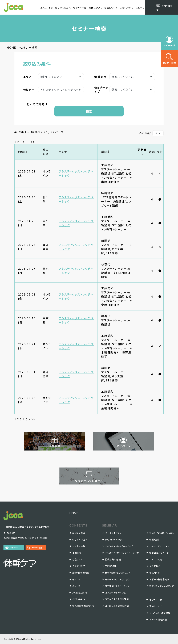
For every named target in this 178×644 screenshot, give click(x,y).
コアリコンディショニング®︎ (162, 586)
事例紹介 (77, 553)
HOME (74, 513)
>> (33, 142)
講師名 (106, 152)
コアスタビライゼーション (117, 586)
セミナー (64, 152)
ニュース (140, 8)
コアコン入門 (156, 559)
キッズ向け (155, 573)
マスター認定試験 (158, 619)
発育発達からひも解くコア (118, 573)
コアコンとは (46, 8)
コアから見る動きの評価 (117, 599)
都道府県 (46, 152)
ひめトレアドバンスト (159, 546)
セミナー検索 (37, 548)
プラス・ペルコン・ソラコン (162, 533)
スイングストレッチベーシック (119, 546)
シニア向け (155, 566)
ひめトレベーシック (114, 539)
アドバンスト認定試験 (160, 613)
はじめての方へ (63, 8)
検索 (89, 111)
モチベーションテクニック (117, 579)
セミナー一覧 (80, 8)
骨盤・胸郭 (154, 539)
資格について (95, 8)
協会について (111, 8)
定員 (152, 152)
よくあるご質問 (80, 593)
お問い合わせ (79, 599)
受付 (160, 152)
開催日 (23, 152)
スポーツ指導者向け (159, 579)
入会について (127, 8)
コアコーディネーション (116, 593)
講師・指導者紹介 (81, 573)
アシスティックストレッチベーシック (122, 553)
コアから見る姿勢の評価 (117, 606)
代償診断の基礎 (113, 559)
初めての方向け (37, 104)
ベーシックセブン (113, 533)
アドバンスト (111, 566)
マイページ (14, 548)
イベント (76, 579)
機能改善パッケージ (159, 553)
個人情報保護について (83, 606)
